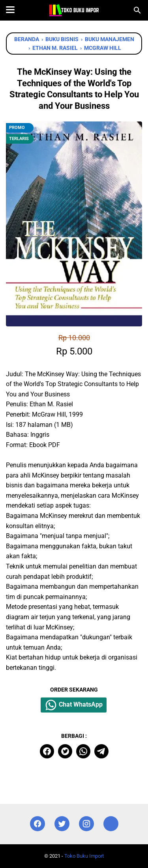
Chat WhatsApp (74, 705)
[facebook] (47, 751)
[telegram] (101, 751)
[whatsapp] (83, 751)
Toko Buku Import (84, 856)
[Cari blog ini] (137, 10)
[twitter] (65, 751)
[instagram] (86, 824)
